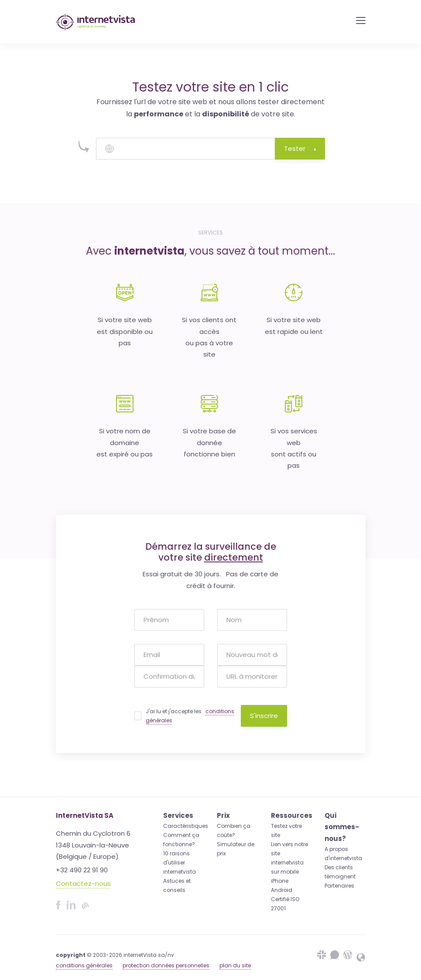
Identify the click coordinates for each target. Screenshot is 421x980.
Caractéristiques (186, 826)
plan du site (235, 965)
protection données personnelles (166, 965)
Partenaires (339, 886)
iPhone (280, 881)
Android (282, 890)
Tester (300, 148)
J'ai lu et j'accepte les (190, 716)
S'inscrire (264, 716)
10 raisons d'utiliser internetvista (180, 863)
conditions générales (84, 965)
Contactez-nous (83, 883)
